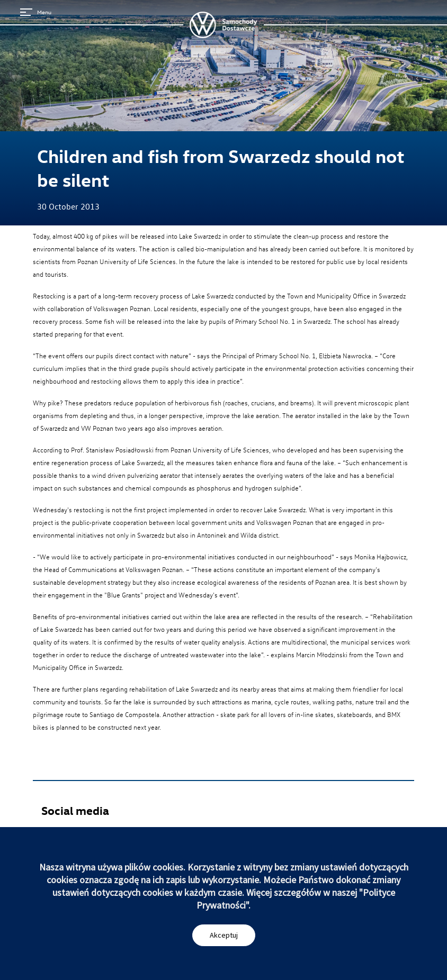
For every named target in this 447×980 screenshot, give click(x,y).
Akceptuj (224, 935)
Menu (36, 12)
